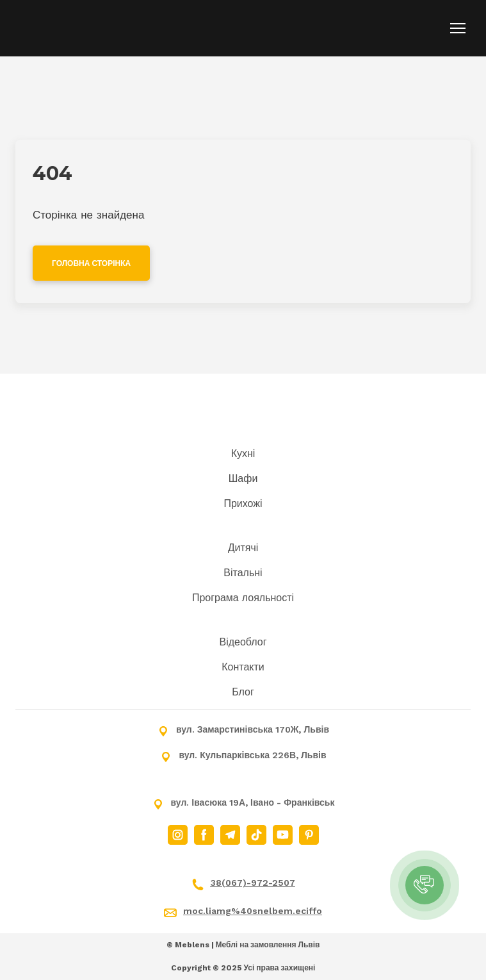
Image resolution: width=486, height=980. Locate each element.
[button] (91, 263)
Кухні (243, 453)
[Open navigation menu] (458, 28)
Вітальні (243, 573)
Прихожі (243, 503)
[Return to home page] (82, 28)
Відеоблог (243, 642)
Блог (243, 692)
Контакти (243, 667)
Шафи (243, 478)
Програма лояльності (243, 598)
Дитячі (243, 548)
